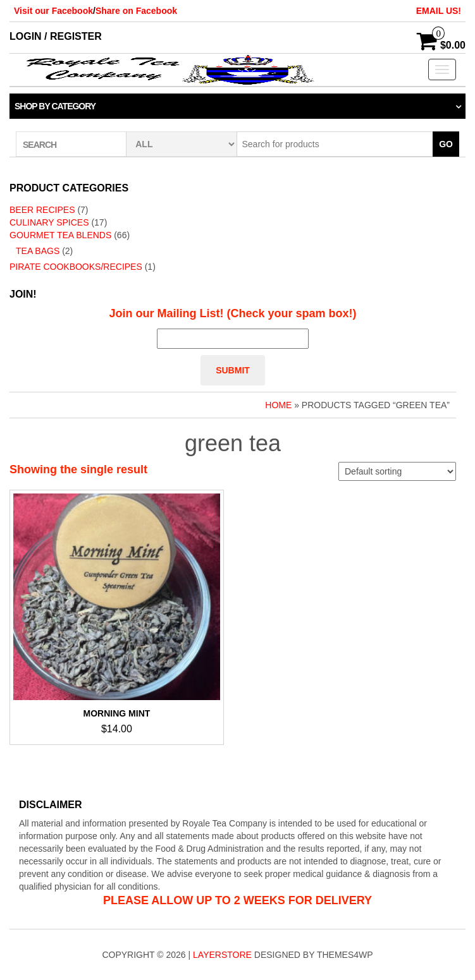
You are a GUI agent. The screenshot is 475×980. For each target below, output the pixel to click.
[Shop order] (397, 471)
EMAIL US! (439, 11)
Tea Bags (38, 251)
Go (446, 144)
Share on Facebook (136, 11)
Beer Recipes (42, 210)
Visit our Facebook (53, 11)
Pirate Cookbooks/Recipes (76, 267)
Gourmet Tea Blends (60, 235)
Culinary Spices (49, 222)
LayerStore (222, 955)
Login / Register (56, 36)
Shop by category (55, 106)
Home (278, 405)
